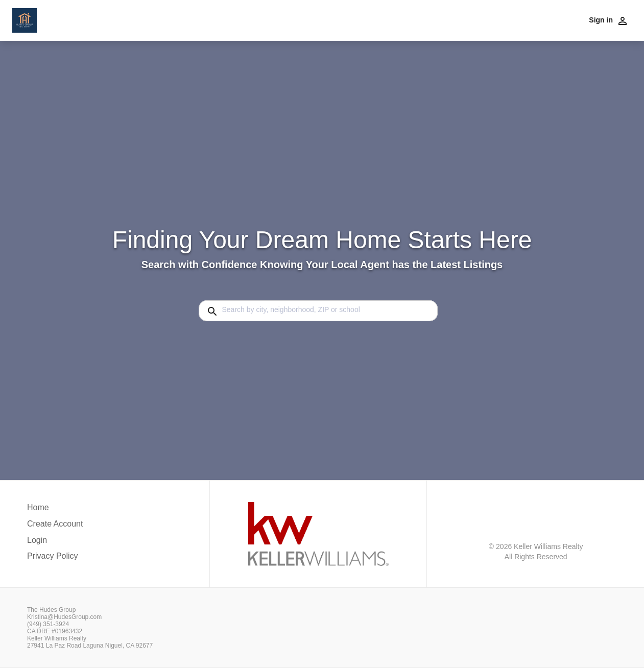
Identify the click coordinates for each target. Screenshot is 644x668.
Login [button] (37, 540)
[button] (55, 543)
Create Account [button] (55, 524)
